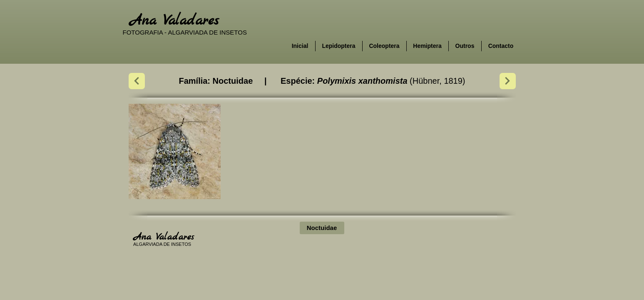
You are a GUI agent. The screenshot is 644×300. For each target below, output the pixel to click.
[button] (175, 151)
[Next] (137, 81)
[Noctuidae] (322, 228)
